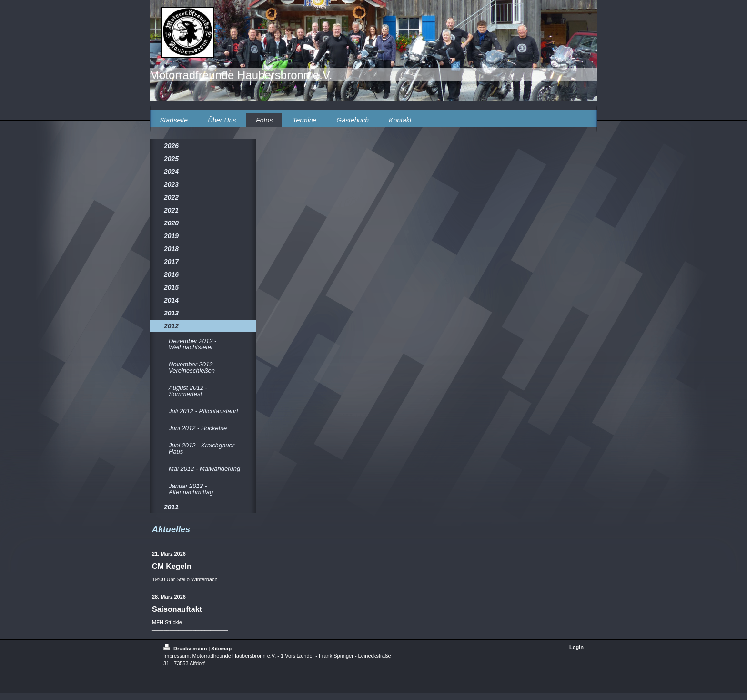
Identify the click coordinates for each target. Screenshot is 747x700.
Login (576, 647)
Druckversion (186, 649)
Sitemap (221, 649)
